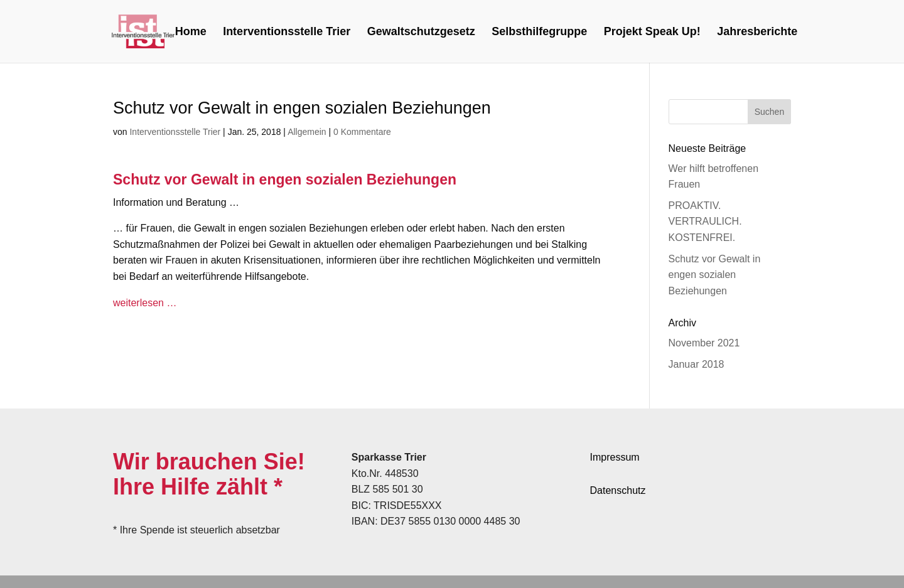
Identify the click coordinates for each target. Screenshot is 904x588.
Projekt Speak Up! (652, 32)
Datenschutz (618, 490)
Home (191, 32)
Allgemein (307, 132)
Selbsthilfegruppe (539, 32)
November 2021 (704, 343)
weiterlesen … (145, 303)
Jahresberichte (757, 32)
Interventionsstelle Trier (287, 32)
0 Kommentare (362, 132)
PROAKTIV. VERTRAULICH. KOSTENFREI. (705, 222)
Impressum (615, 457)
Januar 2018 (697, 364)
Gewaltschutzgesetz (421, 32)
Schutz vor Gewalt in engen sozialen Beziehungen (715, 275)
